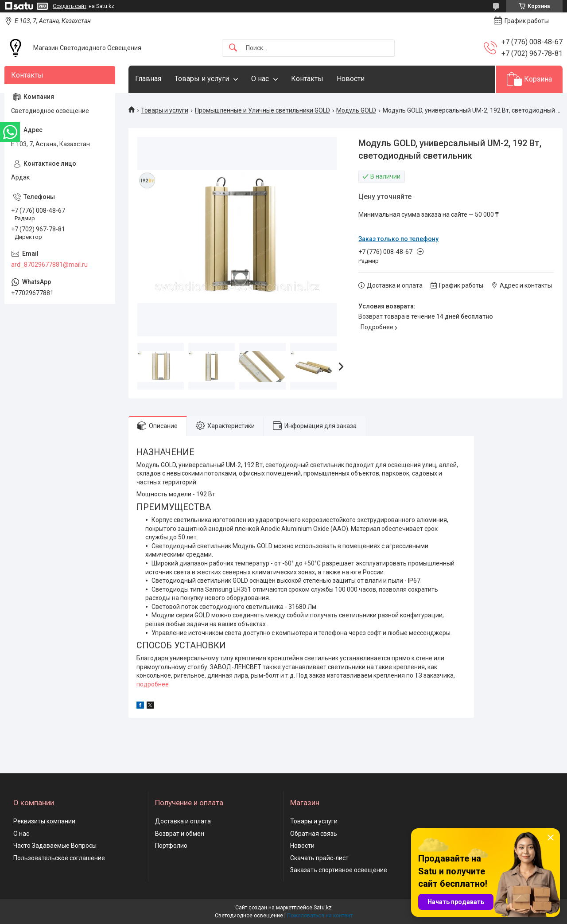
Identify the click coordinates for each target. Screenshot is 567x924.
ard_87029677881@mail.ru (49, 265)
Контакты (307, 79)
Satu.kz (323, 908)
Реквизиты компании (44, 821)
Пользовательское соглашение (59, 858)
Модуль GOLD (356, 110)
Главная (148, 79)
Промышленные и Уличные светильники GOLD (262, 110)
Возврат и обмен (180, 834)
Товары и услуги (202, 79)
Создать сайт (70, 6)
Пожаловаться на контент (320, 916)
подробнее (153, 684)
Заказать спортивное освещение (339, 870)
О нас (260, 79)
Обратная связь (314, 834)
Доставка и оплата (183, 821)
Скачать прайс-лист (319, 858)
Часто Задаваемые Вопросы (55, 846)
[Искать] (233, 48)
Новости (351, 79)
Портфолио (171, 846)
